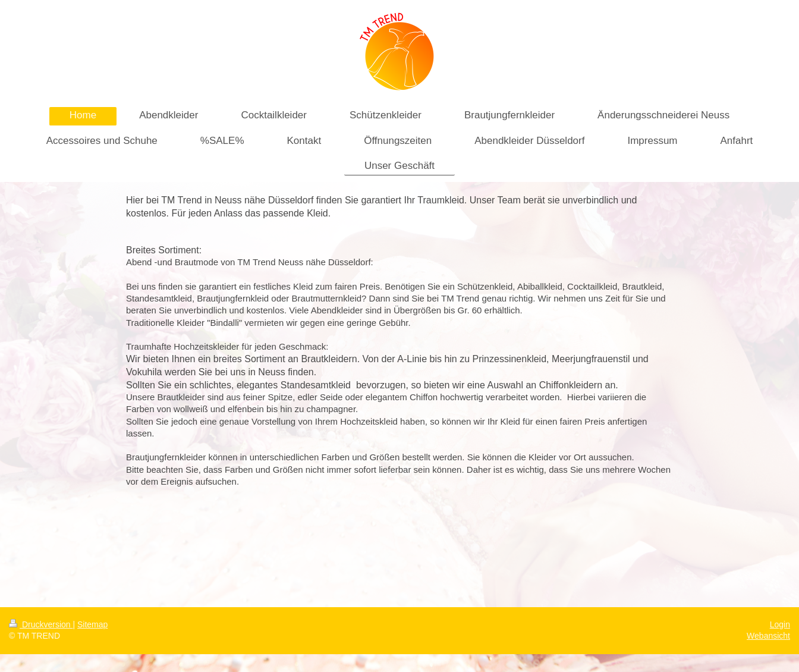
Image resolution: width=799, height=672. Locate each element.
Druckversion (41, 624)
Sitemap (92, 624)
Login (780, 624)
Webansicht (768, 636)
